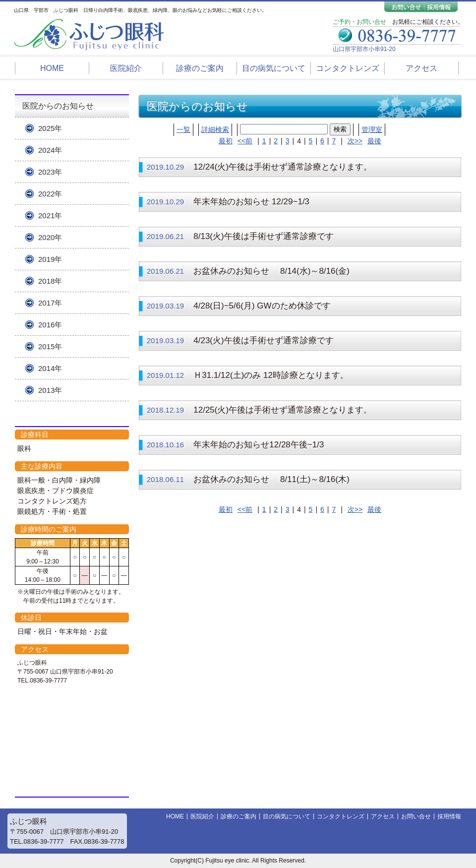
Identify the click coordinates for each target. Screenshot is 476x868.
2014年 (50, 368)
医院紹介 (126, 68)
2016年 (50, 325)
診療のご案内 (200, 68)
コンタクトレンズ (348, 68)
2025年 (50, 128)
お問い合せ (416, 816)
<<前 (245, 141)
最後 (374, 141)
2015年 (50, 346)
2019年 (50, 259)
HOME (52, 68)
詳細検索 (215, 129)
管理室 (372, 129)
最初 (226, 141)
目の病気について (274, 68)
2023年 (50, 172)
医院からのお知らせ (58, 106)
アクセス (421, 68)
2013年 (50, 390)
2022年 (50, 194)
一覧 (183, 129)
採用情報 (449, 816)
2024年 (50, 150)
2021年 (50, 216)
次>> (355, 141)
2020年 (50, 237)
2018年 (50, 281)
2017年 (50, 303)
